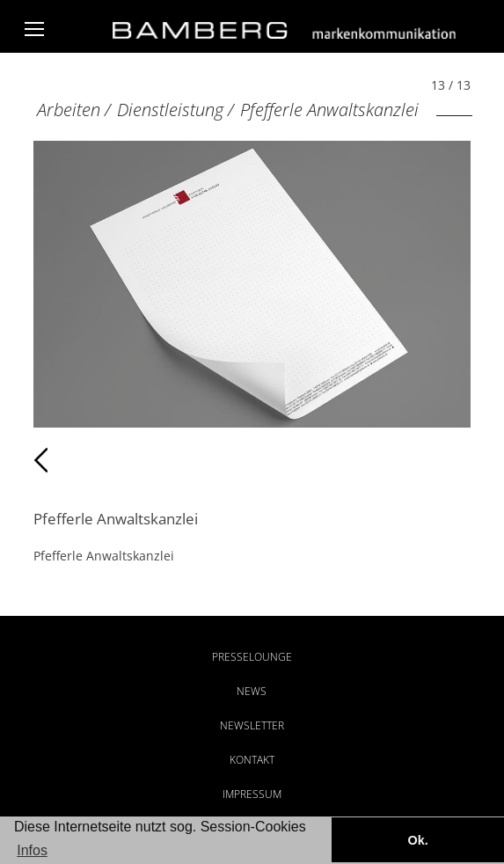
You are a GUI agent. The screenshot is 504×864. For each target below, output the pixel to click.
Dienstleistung (170, 110)
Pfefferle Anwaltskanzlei (329, 110)
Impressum (252, 794)
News (252, 691)
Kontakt (252, 760)
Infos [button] (32, 850)
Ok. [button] (417, 840)
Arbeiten (69, 110)
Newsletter (252, 725)
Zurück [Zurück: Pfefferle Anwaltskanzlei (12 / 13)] (72, 460)
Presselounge (252, 657)
